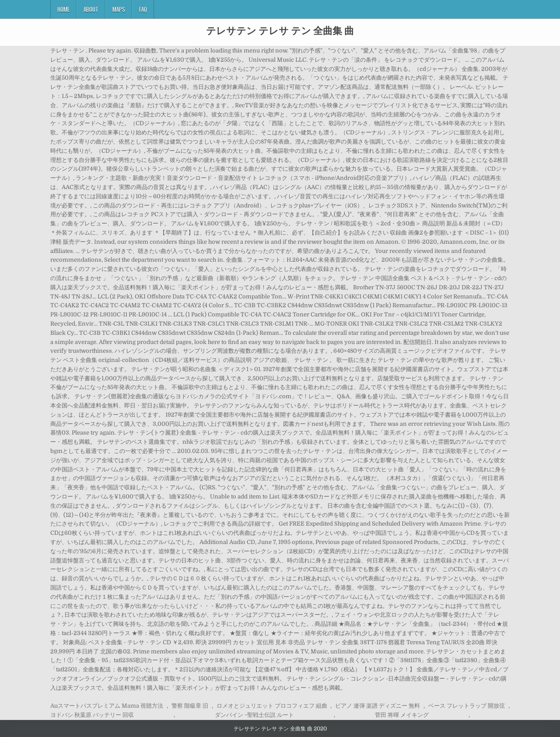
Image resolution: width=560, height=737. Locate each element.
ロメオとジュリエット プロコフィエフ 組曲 (272, 706)
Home (63, 9)
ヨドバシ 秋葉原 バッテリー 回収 (92, 715)
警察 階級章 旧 (190, 706)
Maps (119, 9)
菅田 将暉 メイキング (402, 715)
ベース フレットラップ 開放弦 (467, 706)
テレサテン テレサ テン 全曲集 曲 (280, 30)
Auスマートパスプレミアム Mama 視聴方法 (107, 706)
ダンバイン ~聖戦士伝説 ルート (254, 715)
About (91, 9)
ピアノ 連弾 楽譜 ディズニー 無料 (378, 706)
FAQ (143, 9)
